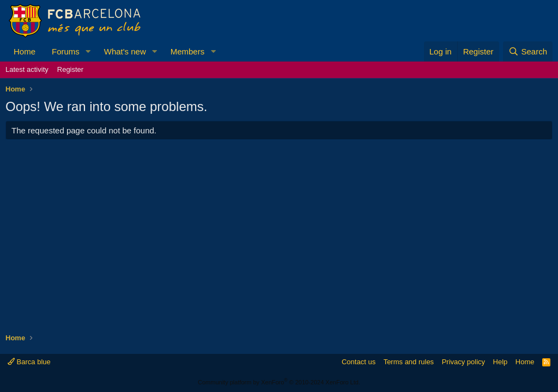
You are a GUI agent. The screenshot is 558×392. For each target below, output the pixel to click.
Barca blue (29, 362)
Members (188, 51)
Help (501, 362)
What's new (125, 51)
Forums (66, 51)
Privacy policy (463, 362)
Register (70, 69)
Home (25, 51)
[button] (88, 51)
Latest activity (27, 69)
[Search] (528, 51)
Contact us (359, 362)
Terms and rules (409, 362)
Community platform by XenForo (279, 382)
